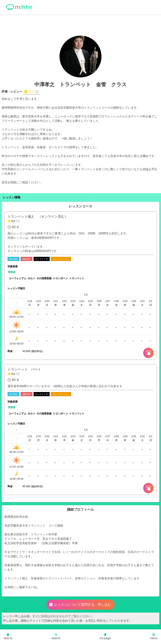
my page (105, 636)
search (56, 636)
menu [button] (154, 636)
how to (8, 636)
